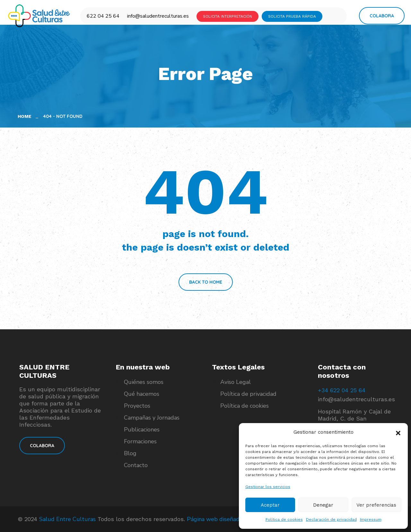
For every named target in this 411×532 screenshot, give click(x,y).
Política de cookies (284, 519)
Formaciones (140, 441)
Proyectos (137, 406)
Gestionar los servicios (268, 487)
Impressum (371, 519)
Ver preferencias (376, 505)
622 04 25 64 (103, 16)
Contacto (136, 465)
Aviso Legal (236, 382)
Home (26, 116)
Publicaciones (142, 430)
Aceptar (270, 505)
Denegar (323, 505)
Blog (130, 453)
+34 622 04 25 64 (342, 390)
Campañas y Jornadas (152, 418)
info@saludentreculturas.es (158, 16)
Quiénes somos (144, 382)
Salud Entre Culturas (67, 519)
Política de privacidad (248, 394)
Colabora (382, 16)
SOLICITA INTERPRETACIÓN (227, 16)
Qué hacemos (142, 394)
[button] (398, 432)
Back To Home (206, 282)
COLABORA (42, 446)
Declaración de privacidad (331, 519)
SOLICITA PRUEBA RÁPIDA (292, 16)
